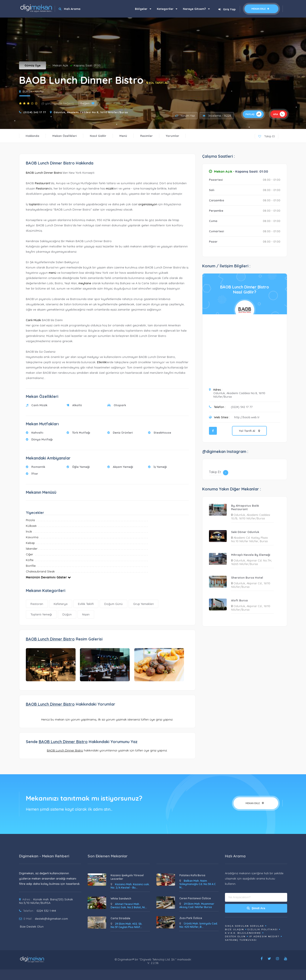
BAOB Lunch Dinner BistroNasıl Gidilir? (245, 290)
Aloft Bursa (239, 600)
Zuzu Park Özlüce (191, 918)
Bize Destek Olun (32, 926)
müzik (110, 188)
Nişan (86, 614)
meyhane (85, 283)
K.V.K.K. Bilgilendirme (243, 933)
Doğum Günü (113, 604)
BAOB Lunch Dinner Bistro (44, 173)
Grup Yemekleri (143, 604)
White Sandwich (121, 899)
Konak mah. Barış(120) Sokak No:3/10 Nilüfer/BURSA (46, 901)
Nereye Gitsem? (196, 9)
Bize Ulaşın (234, 929)
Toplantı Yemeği (41, 614)
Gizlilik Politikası (263, 929)
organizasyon (148, 204)
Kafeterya (61, 604)
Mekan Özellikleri (65, 136)
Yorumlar (172, 136)
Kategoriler (167, 9)
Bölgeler (143, 9)
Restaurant (42, 183)
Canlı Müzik (33, 320)
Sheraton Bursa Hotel (247, 578)
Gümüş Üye (33, 65)
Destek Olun (235, 936)
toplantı (34, 204)
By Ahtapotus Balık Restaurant (245, 507)
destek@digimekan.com (51, 919)
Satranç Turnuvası (241, 940)
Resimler (146, 136)
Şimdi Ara (256, 908)
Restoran (42, 188)
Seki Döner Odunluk (245, 532)
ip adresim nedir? (264, 936)
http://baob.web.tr (247, 417)
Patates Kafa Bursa (192, 875)
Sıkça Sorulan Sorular (244, 926)
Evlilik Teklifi (86, 604)
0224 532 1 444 (46, 911)
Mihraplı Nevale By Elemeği (251, 555)
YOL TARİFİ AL (157, 83)
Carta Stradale (120, 918)
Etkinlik (102, 362)
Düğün (67, 614)
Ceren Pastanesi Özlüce (195, 898)
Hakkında (32, 136)
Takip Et (267, 136)
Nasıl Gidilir (98, 136)
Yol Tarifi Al (249, 431)
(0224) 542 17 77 (35, 112)
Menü (123, 136)
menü (52, 273)
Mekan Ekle (261, 9)
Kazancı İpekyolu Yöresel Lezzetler (127, 877)
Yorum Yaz (185, 116)
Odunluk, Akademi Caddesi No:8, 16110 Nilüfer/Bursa (91, 112)
